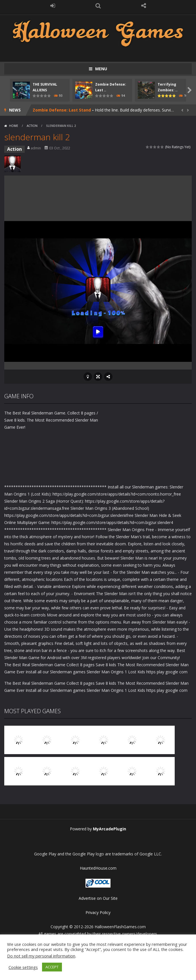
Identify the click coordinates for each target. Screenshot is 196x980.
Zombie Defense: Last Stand (62, 110)
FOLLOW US (143, 6)
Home (14, 126)
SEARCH (98, 6)
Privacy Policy (98, 912)
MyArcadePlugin (110, 829)
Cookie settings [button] (23, 967)
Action (32, 126)
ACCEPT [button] (52, 967)
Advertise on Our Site (98, 898)
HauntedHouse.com (98, 868)
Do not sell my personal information (41, 956)
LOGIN (53, 6)
